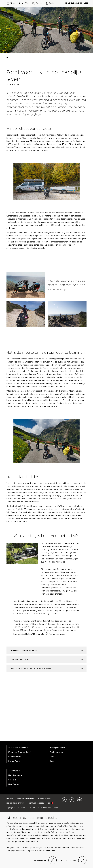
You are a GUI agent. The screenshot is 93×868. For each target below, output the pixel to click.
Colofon (10, 798)
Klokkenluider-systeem (15, 803)
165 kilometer (39, 634)
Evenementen (15, 757)
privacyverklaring (28, 829)
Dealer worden (57, 752)
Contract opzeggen (36, 803)
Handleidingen (15, 775)
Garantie (12, 780)
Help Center (14, 784)
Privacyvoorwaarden (25, 798)
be (50, 803)
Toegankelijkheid (45, 798)
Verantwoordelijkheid (18, 748)
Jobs (52, 761)
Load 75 (61, 144)
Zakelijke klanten (58, 748)
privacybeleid (49, 851)
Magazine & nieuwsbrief (20, 752)
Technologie (14, 771)
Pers (52, 757)
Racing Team (14, 761)
